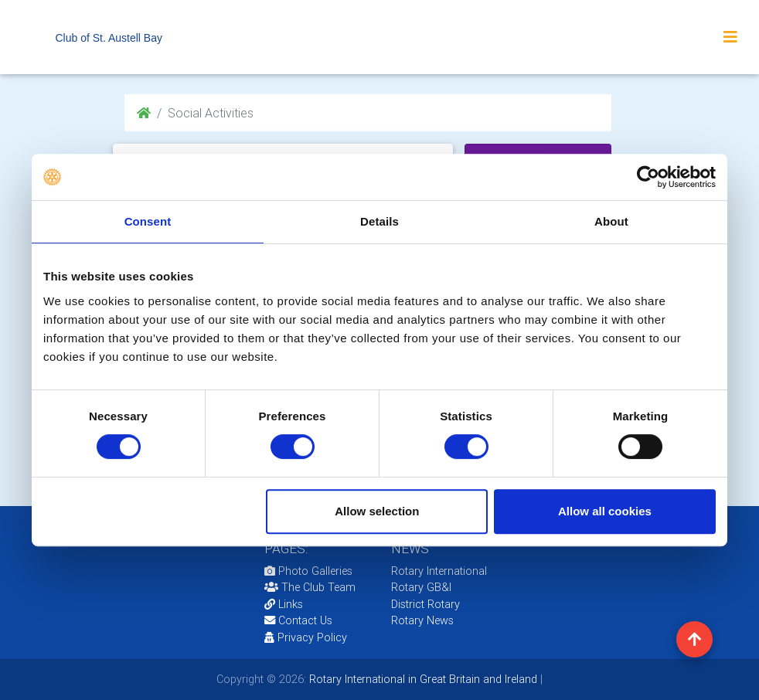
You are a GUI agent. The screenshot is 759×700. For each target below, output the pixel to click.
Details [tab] (379, 221)
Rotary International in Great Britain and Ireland (422, 679)
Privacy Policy (306, 637)
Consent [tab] (148, 221)
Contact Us (298, 620)
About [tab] (611, 221)
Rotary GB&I (421, 587)
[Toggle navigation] (730, 37)
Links (284, 604)
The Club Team (310, 587)
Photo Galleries (308, 571)
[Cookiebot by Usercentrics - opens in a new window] (648, 177)
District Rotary (425, 604)
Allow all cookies (605, 511)
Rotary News (422, 620)
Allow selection (377, 511)
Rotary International (439, 571)
